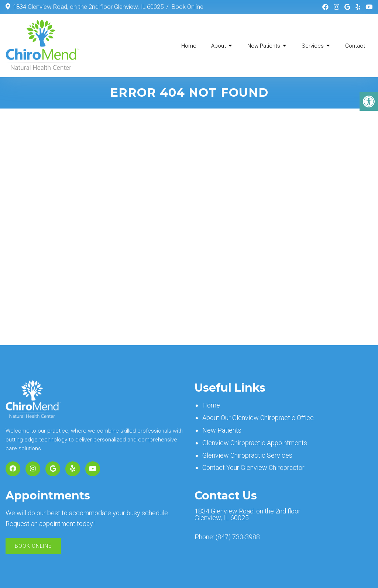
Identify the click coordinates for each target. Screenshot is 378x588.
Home (189, 46)
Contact (355, 46)
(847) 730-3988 (238, 537)
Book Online (187, 7)
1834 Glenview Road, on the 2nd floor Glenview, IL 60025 (88, 7)
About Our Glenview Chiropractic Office (258, 418)
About (219, 46)
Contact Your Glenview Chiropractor (253, 467)
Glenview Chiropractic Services (247, 455)
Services (313, 46)
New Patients (264, 46)
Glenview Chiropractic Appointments (255, 443)
